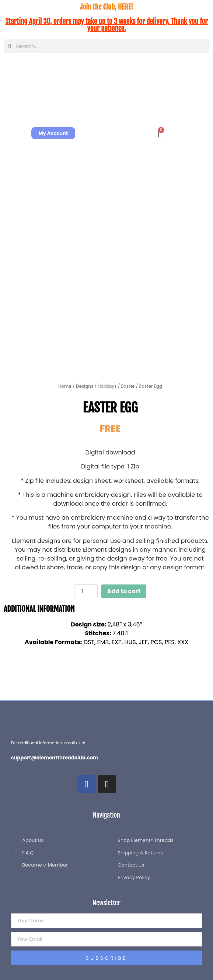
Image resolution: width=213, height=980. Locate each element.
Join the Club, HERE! (106, 7)
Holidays (107, 386)
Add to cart (124, 591)
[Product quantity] (86, 591)
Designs (85, 386)
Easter (128, 386)
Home (65, 386)
